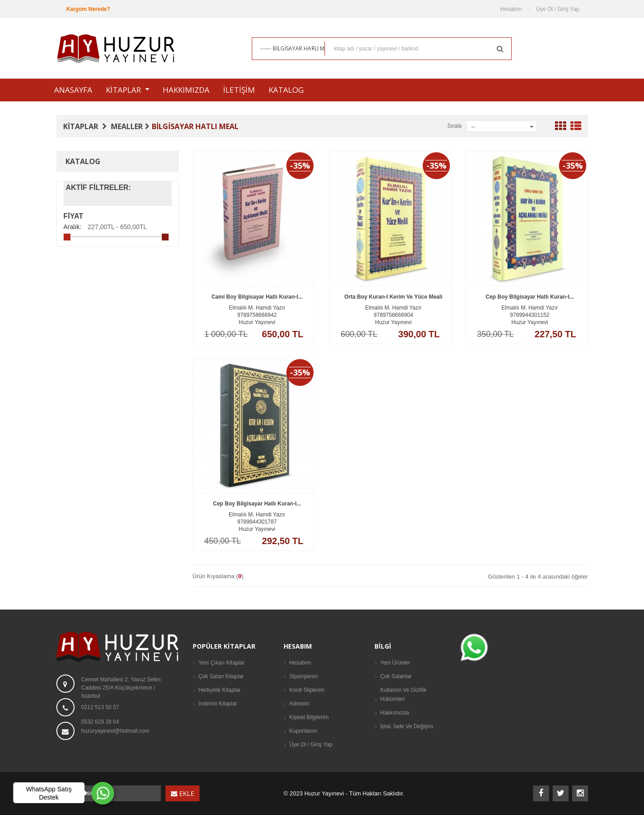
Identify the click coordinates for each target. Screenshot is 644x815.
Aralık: (73, 227)
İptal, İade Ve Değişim (407, 726)
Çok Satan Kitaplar (221, 676)
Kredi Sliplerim (307, 690)
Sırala (454, 126)
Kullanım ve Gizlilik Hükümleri (404, 695)
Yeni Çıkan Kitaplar (222, 663)
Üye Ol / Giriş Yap (558, 9)
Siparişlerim (304, 676)
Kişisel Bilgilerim (309, 717)
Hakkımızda (395, 713)
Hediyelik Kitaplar (220, 690)
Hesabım (511, 9)
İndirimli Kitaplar (218, 704)
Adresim (300, 704)
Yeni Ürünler (395, 663)
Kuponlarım (303, 731)
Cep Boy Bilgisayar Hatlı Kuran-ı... (529, 310)
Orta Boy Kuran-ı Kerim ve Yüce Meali (394, 310)
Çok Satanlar (396, 676)
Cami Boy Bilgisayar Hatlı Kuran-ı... (257, 310)
